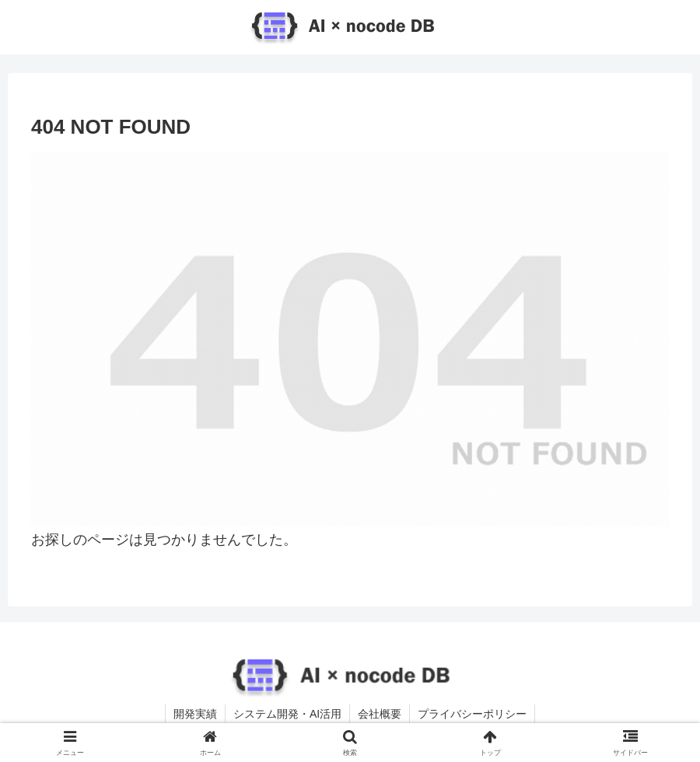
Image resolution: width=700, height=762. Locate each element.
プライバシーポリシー (472, 714)
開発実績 (195, 714)
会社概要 (380, 714)
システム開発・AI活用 (287, 714)
